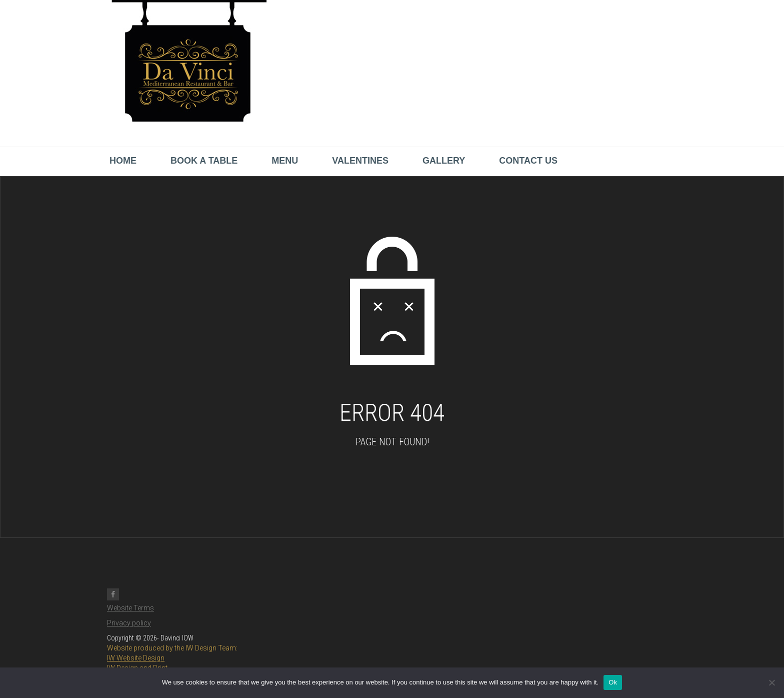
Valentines (360, 161)
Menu (285, 161)
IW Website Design (136, 658)
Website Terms (130, 608)
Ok (613, 682)
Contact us (528, 161)
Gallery (444, 161)
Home (123, 161)
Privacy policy (129, 623)
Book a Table (204, 161)
